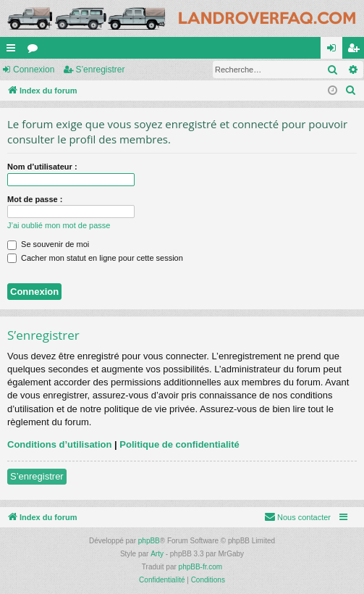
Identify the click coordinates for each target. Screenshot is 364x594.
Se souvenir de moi (48, 244)
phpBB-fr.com (201, 567)
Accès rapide (14, 51)
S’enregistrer (100, 70)
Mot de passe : (35, 199)
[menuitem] (351, 91)
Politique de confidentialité (179, 444)
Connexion (34, 70)
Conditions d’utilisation (59, 444)
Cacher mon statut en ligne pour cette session (95, 258)
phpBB (149, 541)
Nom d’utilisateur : (42, 167)
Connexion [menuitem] (335, 51)
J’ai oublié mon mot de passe (59, 225)
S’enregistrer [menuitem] (356, 51)
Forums (35, 51)
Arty (157, 554)
